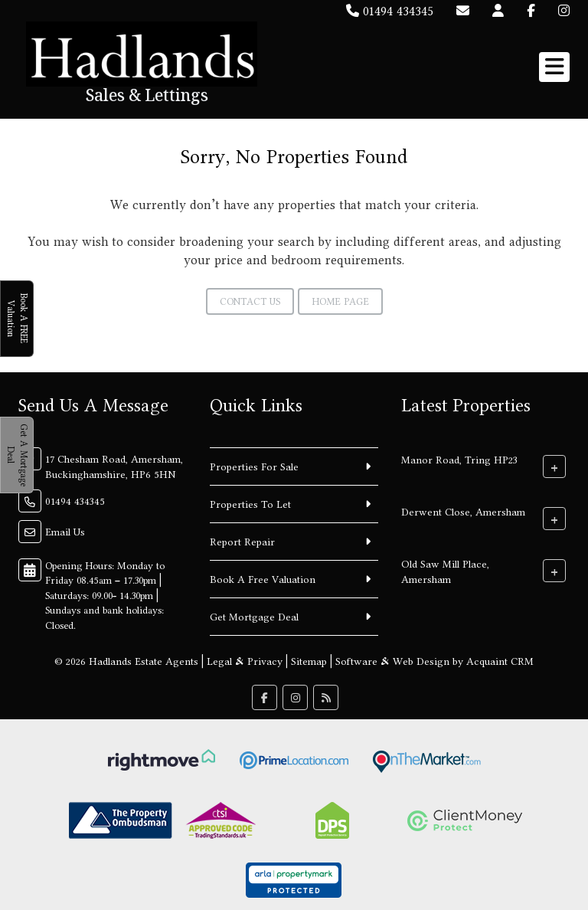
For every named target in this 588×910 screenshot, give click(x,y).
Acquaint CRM (500, 661)
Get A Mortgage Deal (17, 455)
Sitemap (309, 661)
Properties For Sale (254, 466)
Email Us (65, 532)
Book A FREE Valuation (17, 318)
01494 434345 (390, 11)
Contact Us (250, 301)
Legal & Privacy (245, 661)
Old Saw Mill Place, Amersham (445, 571)
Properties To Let (250, 504)
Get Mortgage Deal (254, 617)
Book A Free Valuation (263, 579)
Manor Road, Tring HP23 (459, 459)
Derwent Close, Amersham (463, 511)
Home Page (340, 301)
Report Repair (242, 542)
